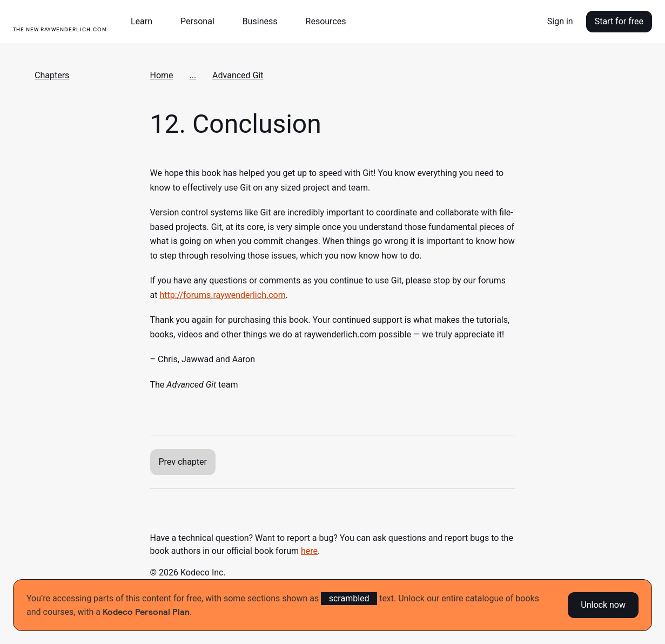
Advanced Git (238, 75)
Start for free (619, 21)
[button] (146, 22)
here (309, 551)
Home (162, 75)
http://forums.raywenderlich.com (222, 295)
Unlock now (603, 605)
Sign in (560, 21)
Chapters (52, 75)
